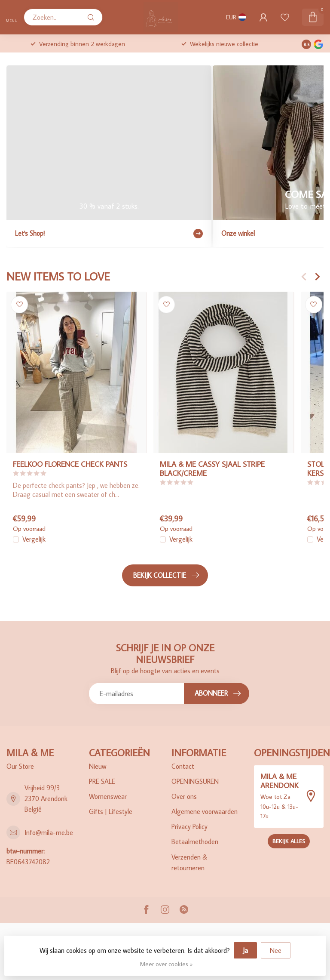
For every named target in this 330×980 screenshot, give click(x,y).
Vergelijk (34, 540)
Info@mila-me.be (49, 832)
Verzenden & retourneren (189, 862)
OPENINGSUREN (195, 781)
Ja (245, 950)
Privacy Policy (189, 826)
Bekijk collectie (166, 575)
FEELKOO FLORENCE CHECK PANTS (70, 464)
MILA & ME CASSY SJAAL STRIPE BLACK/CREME (212, 468)
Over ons (184, 796)
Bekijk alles (289, 841)
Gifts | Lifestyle (111, 811)
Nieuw (98, 766)
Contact (183, 766)
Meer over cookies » (166, 964)
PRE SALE (102, 781)
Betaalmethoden (195, 841)
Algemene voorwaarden (205, 811)
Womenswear (108, 796)
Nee (276, 950)
